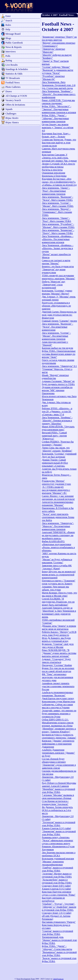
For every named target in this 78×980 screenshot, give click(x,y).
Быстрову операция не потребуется (53, 899)
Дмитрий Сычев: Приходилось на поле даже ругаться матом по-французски (59, 315)
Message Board (13, 34)
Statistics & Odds (14, 74)
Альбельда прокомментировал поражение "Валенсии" (57, 694)
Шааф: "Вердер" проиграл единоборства (55, 377)
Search (9, 21)
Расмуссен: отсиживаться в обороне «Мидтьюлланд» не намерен (56, 306)
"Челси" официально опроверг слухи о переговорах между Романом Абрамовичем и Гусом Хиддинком (58, 845)
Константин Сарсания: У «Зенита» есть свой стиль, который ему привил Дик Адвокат (59, 158)
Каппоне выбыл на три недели (57, 348)
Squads (9, 109)
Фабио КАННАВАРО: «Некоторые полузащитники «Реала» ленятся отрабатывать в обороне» (58, 546)
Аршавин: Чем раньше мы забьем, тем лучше (55, 588)
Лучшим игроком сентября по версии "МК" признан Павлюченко (57, 390)
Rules (8, 25)
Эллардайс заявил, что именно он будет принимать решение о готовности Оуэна (59, 714)
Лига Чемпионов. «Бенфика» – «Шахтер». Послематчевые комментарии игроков (58, 239)
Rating (9, 60)
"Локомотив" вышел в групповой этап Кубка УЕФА (59, 833)
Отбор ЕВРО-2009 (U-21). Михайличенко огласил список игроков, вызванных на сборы (58, 723)
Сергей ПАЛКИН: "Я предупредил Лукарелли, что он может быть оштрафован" (58, 602)
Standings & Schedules (17, 69)
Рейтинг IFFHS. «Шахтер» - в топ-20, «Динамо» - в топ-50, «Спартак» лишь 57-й (57, 411)
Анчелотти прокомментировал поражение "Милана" (57, 504)
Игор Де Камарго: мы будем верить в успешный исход (56, 640)
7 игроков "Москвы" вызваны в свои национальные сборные (58, 797)
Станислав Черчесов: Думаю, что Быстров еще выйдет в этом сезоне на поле (59, 143)
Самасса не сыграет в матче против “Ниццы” (56, 262)
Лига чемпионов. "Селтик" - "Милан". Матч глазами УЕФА (58, 205)
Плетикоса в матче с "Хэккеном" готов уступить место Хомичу (59, 582)
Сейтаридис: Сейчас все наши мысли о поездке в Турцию (57, 706)
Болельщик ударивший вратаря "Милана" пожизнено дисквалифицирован (58, 862)
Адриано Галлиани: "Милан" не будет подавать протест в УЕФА (58, 383)
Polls (8, 56)
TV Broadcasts (13, 78)
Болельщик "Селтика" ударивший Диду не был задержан (59, 455)
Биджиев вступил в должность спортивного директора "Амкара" (59, 736)
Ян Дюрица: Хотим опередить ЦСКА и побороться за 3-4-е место (57, 810)
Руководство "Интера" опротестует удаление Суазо (56, 482)
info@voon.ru (58, 979)
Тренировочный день (53, 937)
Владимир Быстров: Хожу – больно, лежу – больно (56, 135)
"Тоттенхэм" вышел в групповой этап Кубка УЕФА (58, 824)
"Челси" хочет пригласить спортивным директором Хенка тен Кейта (58, 517)
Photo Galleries (13, 87)
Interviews (11, 52)
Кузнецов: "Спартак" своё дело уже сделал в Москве (58, 646)
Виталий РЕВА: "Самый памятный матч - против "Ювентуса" (54, 436)
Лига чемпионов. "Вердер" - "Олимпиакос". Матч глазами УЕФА (57, 212)
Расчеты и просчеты (52, 170)
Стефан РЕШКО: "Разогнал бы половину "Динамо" (58, 443)
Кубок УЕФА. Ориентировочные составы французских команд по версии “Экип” (59, 354)
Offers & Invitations (15, 105)
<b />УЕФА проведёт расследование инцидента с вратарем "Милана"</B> (56, 490)
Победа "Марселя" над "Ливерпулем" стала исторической (53, 285)
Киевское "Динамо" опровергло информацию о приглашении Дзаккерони (58, 744)
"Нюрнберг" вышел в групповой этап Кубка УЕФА (58, 791)
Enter (8, 16)
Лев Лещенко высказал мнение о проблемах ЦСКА (59, 854)
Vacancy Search (13, 100)
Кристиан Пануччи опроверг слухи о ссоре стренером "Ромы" (59, 893)
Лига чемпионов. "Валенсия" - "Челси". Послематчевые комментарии (57, 327)
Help (8, 29)
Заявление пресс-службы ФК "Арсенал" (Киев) (57, 567)
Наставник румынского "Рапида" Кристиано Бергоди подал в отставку (59, 925)
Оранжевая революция (53, 173)
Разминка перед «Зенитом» (56, 837)
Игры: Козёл (12, 118)
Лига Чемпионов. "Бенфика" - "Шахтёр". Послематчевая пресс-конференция (59, 94)
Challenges (11, 114)
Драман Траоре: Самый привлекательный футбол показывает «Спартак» (55, 463)
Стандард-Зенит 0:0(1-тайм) (56, 886)
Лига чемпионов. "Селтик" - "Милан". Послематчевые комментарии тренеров (56, 336)
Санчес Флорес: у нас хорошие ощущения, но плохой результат (58, 498)
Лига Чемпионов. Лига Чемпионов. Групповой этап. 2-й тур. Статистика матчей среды (59, 85)
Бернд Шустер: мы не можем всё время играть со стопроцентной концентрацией (59, 575)
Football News (13, 83)
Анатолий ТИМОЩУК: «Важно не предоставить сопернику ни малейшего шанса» (58, 535)
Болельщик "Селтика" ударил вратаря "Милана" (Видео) (57, 292)
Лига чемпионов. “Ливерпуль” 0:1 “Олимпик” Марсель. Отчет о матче (59, 369)
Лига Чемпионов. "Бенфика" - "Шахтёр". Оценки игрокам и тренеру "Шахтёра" (57, 421)
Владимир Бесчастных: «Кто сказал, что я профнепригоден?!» (59, 180)
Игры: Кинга (12, 122)
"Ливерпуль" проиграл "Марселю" (53, 50)
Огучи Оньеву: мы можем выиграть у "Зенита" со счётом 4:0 (58, 127)
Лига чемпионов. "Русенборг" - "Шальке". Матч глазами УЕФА (58, 226)
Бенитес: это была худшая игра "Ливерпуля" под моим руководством (58, 269)
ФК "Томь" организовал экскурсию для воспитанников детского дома (57, 677)
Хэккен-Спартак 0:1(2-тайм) (56, 889)
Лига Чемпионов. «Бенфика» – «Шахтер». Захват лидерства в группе (58, 248)
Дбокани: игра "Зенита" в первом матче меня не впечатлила (59, 627)
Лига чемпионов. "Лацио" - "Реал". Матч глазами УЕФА (56, 220)
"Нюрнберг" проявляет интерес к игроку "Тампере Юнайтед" (59, 730)
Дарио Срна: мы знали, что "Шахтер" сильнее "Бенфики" (57, 449)
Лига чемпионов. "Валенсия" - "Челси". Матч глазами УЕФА (57, 198)
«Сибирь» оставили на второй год (59, 185)
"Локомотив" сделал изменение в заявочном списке (59, 766)
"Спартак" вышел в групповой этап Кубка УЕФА (57, 933)
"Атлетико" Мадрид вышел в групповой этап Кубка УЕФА (57, 875)
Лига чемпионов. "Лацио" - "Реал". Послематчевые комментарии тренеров (56, 191)
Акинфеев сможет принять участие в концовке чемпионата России (58, 686)
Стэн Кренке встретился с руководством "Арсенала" (55, 803)
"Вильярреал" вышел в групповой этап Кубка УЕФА (59, 954)
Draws (9, 91)
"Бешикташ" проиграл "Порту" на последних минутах (59, 38)
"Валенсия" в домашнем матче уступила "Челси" (57, 72)
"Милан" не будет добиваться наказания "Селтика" (57, 561)
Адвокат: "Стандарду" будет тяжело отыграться (56, 661)
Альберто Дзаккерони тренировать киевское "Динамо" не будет (58, 753)
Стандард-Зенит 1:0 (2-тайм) (57, 913)
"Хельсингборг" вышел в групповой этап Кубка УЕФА (57, 881)
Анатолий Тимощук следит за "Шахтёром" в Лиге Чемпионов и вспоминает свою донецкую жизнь (59, 612)
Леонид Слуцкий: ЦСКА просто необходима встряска (58, 165)
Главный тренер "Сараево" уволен (59, 321)
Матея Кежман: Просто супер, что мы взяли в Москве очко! (59, 594)
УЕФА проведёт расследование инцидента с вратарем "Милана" (58, 277)
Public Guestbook (14, 43)
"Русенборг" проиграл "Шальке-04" (53, 78)
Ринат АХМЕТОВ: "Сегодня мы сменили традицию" (58, 102)
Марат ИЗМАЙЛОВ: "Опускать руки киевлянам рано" (58, 428)
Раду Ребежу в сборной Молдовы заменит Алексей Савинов (59, 785)
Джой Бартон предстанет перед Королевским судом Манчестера (58, 700)
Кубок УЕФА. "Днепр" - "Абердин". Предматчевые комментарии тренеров (55, 118)
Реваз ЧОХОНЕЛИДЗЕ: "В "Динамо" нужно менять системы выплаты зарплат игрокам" (59, 653)
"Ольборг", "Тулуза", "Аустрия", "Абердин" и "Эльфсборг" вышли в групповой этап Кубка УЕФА (59, 907)
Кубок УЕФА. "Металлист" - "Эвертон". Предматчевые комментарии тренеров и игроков (59, 109)
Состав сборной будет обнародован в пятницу (54, 760)
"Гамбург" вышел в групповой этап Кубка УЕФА (57, 869)
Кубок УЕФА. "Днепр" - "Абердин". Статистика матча (57, 948)
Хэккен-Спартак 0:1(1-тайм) (56, 828)
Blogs (8, 38)
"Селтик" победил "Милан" (56, 67)
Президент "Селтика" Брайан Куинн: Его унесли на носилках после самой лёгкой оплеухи (58, 668)
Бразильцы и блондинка (54, 176)
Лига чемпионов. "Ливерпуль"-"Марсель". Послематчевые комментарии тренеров (58, 526)
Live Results (12, 65)
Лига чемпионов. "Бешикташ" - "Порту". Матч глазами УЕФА (58, 232)
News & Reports (14, 47)
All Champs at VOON (16, 96)
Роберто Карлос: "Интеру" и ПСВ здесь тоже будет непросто (59, 633)
